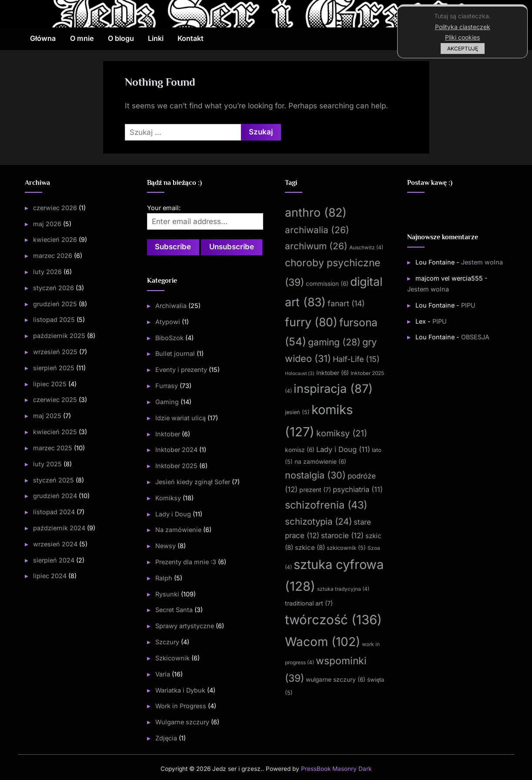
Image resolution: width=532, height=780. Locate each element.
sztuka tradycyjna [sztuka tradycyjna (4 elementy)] (343, 589)
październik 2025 (59, 336)
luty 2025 (47, 464)
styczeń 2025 (54, 480)
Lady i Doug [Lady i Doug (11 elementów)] (343, 449)
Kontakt (191, 38)
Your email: (164, 208)
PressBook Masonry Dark (336, 769)
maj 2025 (47, 416)
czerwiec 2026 (55, 208)
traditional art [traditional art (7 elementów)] (309, 603)
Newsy (166, 546)
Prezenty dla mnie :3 (186, 562)
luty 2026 (47, 272)
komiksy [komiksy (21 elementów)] (342, 433)
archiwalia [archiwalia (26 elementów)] (317, 230)
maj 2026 (47, 223)
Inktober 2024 (176, 450)
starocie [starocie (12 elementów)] (342, 536)
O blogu (121, 38)
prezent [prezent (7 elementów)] (315, 490)
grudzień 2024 (55, 496)
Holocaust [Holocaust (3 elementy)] (300, 373)
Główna (43, 38)
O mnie (82, 38)
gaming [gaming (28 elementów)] (334, 342)
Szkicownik (172, 658)
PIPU (468, 305)
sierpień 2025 (54, 368)
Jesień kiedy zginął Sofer (193, 482)
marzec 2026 (53, 256)
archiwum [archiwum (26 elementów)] (316, 246)
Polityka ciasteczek (463, 27)
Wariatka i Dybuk (180, 690)
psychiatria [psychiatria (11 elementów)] (358, 489)
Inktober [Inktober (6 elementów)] (333, 373)
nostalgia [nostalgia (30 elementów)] (315, 475)
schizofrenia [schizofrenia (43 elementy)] (326, 504)
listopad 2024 (54, 512)
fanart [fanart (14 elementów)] (346, 303)
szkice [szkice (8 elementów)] (310, 548)
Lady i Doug (173, 514)
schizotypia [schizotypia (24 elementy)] (318, 521)
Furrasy (167, 386)
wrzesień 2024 (55, 544)
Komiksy (168, 498)
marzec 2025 (53, 448)
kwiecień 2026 (55, 239)
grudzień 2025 (55, 303)
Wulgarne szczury (182, 722)
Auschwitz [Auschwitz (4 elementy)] (366, 247)
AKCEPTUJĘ (463, 49)
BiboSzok (169, 338)
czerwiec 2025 (55, 400)
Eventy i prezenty (181, 370)
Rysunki (167, 594)
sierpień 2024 (54, 560)
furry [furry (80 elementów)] (311, 322)
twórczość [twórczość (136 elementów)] (333, 620)
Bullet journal (175, 353)
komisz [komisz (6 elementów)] (300, 450)
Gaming (167, 402)
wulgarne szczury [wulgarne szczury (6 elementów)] (336, 680)
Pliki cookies (462, 37)
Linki (156, 38)
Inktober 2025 (176, 466)
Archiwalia (171, 306)
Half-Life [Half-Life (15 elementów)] (356, 359)
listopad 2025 (54, 320)
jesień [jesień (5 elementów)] (297, 412)
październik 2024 (59, 528)
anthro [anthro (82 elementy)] (316, 212)
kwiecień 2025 (55, 432)
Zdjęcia (166, 738)
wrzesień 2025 (55, 352)
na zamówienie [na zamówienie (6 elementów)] (320, 461)
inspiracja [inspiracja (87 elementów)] (333, 388)
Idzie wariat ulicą (181, 418)
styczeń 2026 (54, 288)
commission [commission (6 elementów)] (327, 284)
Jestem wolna (482, 262)
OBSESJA (475, 337)
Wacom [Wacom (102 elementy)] (323, 641)
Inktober (168, 434)
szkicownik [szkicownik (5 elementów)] (346, 548)
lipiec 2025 (50, 383)
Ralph (164, 578)
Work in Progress (181, 706)
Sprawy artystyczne (185, 626)
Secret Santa (174, 610)
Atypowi (168, 322)
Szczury (167, 642)
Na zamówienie (178, 530)
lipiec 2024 (50, 576)
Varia (163, 674)
